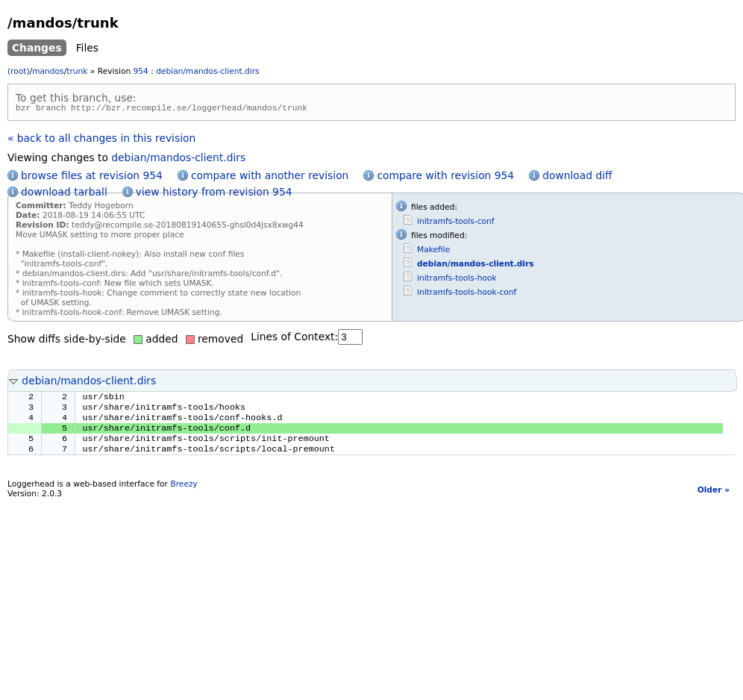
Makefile (433, 252)
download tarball (64, 194)
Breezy (184, 495)
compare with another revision (270, 178)
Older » (714, 501)
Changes (37, 48)
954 (141, 71)
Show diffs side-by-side (67, 341)
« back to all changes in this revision (101, 140)
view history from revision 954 (214, 194)
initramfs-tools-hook (457, 280)
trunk (77, 71)
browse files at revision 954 (92, 178)
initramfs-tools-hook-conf (467, 294)
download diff (577, 178)
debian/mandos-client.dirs (207, 71)
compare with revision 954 (445, 178)
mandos (48, 71)
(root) (19, 71)
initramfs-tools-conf (456, 224)
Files (87, 48)
